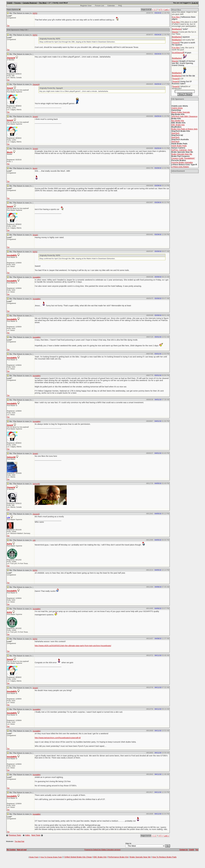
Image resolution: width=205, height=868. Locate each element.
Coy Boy (176, 17)
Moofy (10, 152)
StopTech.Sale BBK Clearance (184, 116)
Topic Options (14, 9)
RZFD (35, 13)
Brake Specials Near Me (182, 154)
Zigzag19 (11, 58)
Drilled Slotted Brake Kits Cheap (78, 857)
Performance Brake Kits (118, 857)
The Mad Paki (19, 841)
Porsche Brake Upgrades (182, 162)
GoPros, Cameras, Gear (182, 150)
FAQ (120, 6)
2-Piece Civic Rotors (180, 167)
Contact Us (184, 850)
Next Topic (36, 835)
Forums (18, 3)
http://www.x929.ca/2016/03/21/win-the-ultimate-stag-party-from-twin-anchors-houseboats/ (73, 646)
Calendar (111, 6)
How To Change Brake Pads (51, 857)
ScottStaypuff (178, 53)
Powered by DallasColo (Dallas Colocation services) (103, 850)
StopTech (175, 133)
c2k (34, 540)
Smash (10, 88)
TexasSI (176, 43)
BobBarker (177, 29)
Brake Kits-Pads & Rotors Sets (184, 129)
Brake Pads (34, 857)
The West (43, 3)
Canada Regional (30, 3)
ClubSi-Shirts (177, 108)
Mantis (175, 32)
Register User (86, 6)
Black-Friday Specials (181, 112)
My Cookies (11, 850)
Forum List (100, 6)
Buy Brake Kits (178, 121)
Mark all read (22, 850)
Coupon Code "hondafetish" (183, 158)
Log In (195, 3)
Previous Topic (15, 835)
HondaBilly (12, 255)
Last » (167, 10)
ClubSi (10, 3)
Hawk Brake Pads (179, 146)
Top (8, 26)
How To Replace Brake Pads (164, 857)
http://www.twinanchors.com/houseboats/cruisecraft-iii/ (58, 738)
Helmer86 (11, 457)
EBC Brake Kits (178, 125)
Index (28, 835)
